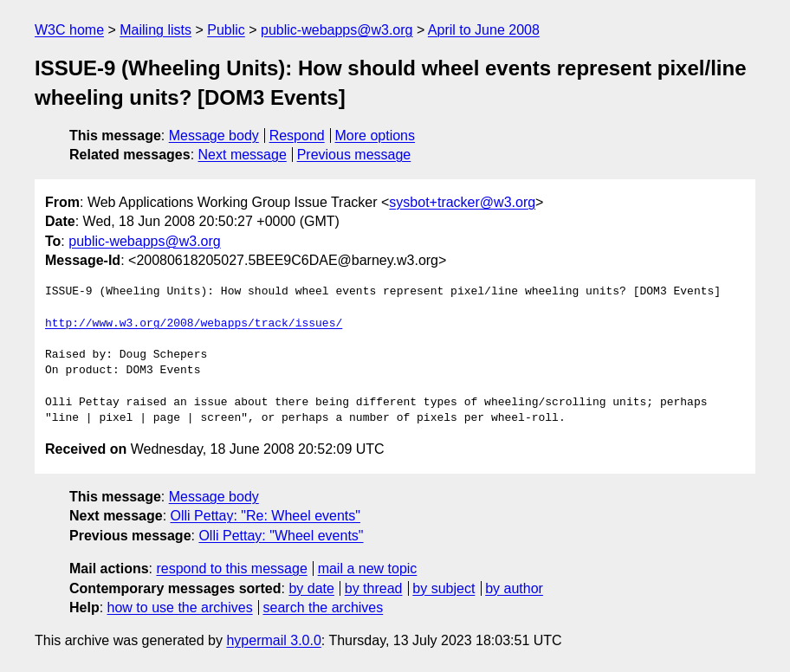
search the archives (324, 607)
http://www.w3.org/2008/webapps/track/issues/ (194, 324)
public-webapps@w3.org (337, 30)
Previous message (354, 155)
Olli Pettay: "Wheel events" (281, 536)
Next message (243, 155)
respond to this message (231, 569)
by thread (374, 588)
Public (226, 30)
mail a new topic (368, 569)
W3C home (69, 30)
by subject (444, 588)
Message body (214, 136)
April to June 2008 (484, 30)
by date (311, 588)
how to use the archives (180, 607)
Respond (297, 136)
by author (514, 588)
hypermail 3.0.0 (273, 640)
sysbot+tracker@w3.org (462, 202)
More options (376, 136)
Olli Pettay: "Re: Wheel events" (265, 516)
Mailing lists (155, 30)
